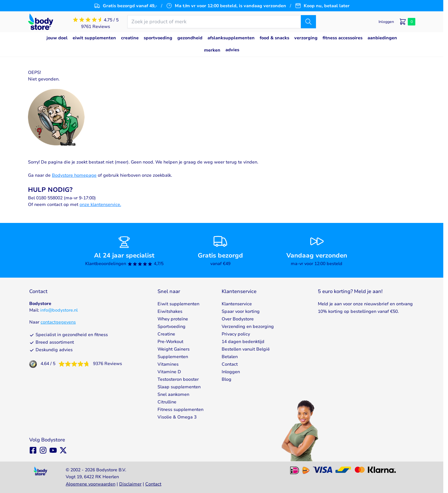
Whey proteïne (173, 319)
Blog (227, 379)
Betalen (230, 357)
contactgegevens (58, 322)
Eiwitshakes (170, 311)
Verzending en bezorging (248, 327)
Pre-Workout (170, 342)
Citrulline (167, 402)
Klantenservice (237, 304)
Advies (232, 50)
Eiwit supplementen (178, 304)
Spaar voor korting (241, 311)
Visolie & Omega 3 (177, 417)
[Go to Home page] (41, 22)
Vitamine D (169, 372)
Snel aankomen (173, 394)
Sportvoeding (171, 327)
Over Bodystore (238, 319)
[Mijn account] (386, 22)
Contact (230, 364)
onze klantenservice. (100, 205)
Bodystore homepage (74, 175)
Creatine (166, 334)
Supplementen (173, 357)
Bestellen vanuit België (246, 349)
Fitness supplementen (180, 410)
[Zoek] (308, 22)
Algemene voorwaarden (91, 484)
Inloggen (231, 372)
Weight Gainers (174, 349)
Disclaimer (130, 484)
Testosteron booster (178, 379)
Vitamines (168, 364)
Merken (212, 50)
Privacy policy (236, 334)
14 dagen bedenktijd (243, 342)
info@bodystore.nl (59, 310)
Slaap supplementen (179, 387)
